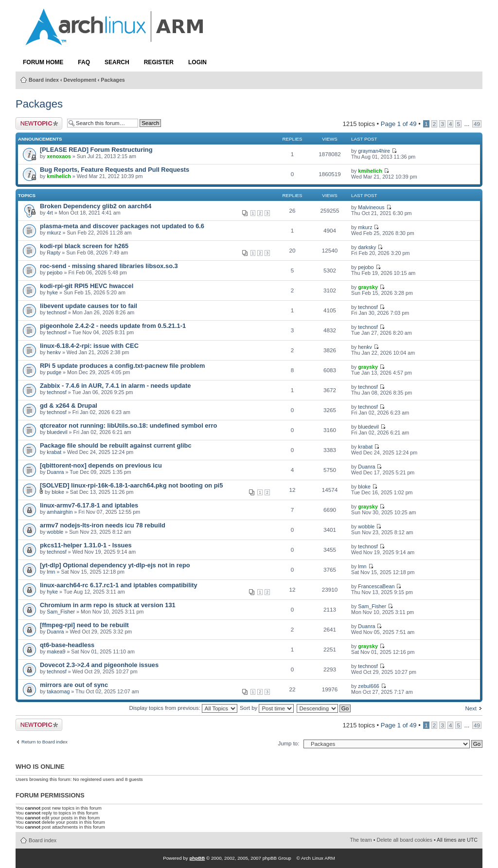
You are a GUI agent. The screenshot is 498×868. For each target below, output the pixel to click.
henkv (54, 352)
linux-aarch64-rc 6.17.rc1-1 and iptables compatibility (119, 585)
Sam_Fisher (61, 612)
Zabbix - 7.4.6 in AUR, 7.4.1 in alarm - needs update (115, 386)
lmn (51, 572)
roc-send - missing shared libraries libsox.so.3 (109, 266)
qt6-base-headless (67, 645)
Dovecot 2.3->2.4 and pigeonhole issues (99, 665)
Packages (113, 80)
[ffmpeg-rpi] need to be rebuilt (84, 625)
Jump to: (288, 743)
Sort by (267, 708)
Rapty (53, 253)
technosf (57, 312)
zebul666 (369, 686)
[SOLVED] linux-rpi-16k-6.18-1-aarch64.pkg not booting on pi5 (131, 485)
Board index (44, 80)
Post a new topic (39, 123)
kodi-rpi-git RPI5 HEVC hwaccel (87, 286)
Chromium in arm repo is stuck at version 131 (108, 605)
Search (117, 62)
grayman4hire (374, 151)
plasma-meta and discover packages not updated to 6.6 (122, 226)
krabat (54, 452)
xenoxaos (59, 156)
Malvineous (371, 207)
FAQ (84, 62)
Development (80, 80)
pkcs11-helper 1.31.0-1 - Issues (86, 545)
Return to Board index (44, 742)
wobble (55, 532)
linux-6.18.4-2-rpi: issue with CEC (89, 346)
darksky (367, 247)
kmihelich (59, 176)
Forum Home (43, 62)
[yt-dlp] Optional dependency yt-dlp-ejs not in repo (115, 565)
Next (471, 708)
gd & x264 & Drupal (69, 406)
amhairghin (60, 512)
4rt (50, 213)
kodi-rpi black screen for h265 (84, 246)
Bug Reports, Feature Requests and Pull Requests (115, 170)
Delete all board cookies (405, 840)
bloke (58, 492)
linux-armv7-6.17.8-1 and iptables (89, 505)
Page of (399, 124)
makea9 (56, 651)
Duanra (55, 472)
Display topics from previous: (183, 708)
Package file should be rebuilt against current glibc (116, 445)
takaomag (58, 691)
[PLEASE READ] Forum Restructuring (96, 150)
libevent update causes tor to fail (89, 306)
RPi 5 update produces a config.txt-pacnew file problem (122, 366)
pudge (54, 372)
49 (477, 124)
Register (159, 62)
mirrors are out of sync (74, 685)
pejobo (54, 272)
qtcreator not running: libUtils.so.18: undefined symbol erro (128, 425)
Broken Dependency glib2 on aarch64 (96, 206)
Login (197, 62)
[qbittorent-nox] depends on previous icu (101, 465)
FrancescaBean (376, 586)
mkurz (54, 233)
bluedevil (57, 432)
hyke (52, 292)
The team (361, 840)
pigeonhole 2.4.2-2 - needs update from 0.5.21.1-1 (113, 326)
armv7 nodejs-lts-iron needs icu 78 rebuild (103, 525)
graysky (368, 287)
